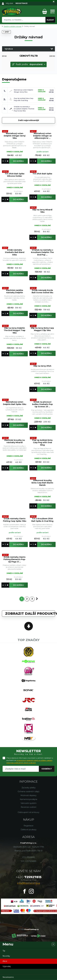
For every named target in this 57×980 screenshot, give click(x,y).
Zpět (6, 32)
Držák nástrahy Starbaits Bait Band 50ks (15, 252)
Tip (4, 951)
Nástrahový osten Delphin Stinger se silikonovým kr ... (42, 136)
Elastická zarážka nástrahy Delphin (15, 291)
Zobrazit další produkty (30, 614)
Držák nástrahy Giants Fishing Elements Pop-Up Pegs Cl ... (15, 559)
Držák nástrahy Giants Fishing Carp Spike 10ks (15, 520)
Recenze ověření (29, 807)
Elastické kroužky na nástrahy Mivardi (15, 441)
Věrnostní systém (29, 803)
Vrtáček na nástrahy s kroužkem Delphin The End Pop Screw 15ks (24, 109)
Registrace (29, 826)
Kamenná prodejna (29, 799)
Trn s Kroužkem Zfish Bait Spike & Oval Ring (42, 520)
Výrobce (9, 49)
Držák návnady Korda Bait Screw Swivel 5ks (42, 291)
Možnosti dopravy (29, 795)
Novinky (6, 956)
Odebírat (47, 769)
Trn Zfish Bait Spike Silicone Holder (15, 175)
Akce (5, 961)
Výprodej (7, 966)
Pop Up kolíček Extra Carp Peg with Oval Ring (42, 442)
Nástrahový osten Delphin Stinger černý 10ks (15, 136)
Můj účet (9, 3)
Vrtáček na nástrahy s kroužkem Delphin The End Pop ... (42, 252)
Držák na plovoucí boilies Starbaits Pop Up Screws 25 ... (42, 404)
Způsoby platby (29, 788)
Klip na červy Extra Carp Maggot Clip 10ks (42, 329)
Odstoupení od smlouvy (29, 812)
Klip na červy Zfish (42, 366)
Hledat (50, 20)
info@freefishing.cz (29, 883)
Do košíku (18, 161)
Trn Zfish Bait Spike (42, 174)
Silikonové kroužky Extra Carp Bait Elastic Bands (42, 483)
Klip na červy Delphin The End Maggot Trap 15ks (15, 330)
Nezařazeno (8, 977)
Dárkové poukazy (29, 830)
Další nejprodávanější (29, 120)
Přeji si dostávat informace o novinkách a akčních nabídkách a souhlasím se (30, 760)
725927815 (29, 877)
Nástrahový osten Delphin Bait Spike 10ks (15, 403)
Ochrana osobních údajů (29, 792)
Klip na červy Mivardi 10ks (42, 211)
